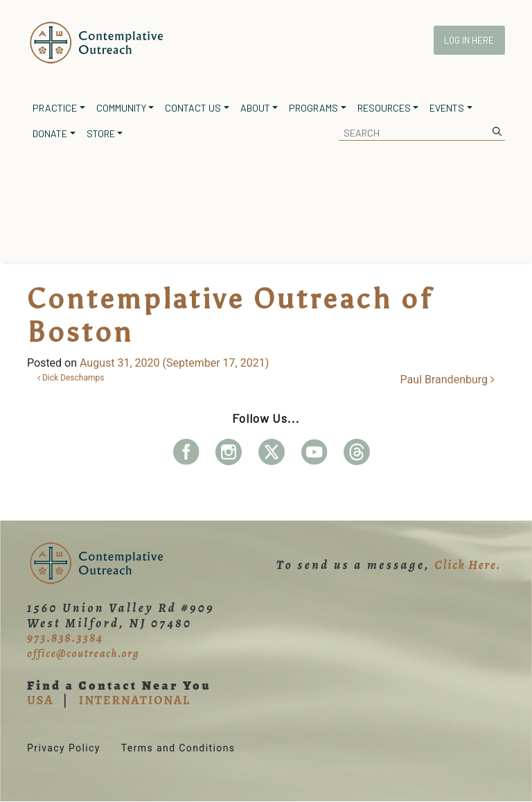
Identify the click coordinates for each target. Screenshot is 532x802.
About (255, 108)
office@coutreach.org (83, 654)
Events (447, 108)
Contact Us (193, 108)
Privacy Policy (64, 748)
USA (40, 700)
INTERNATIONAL (135, 700)
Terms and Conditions (178, 748)
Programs (313, 108)
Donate (50, 133)
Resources (384, 108)
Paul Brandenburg (447, 380)
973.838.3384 (65, 638)
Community (121, 108)
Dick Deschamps (71, 378)
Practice (55, 108)
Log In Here (469, 40)
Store (101, 133)
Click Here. (468, 565)
